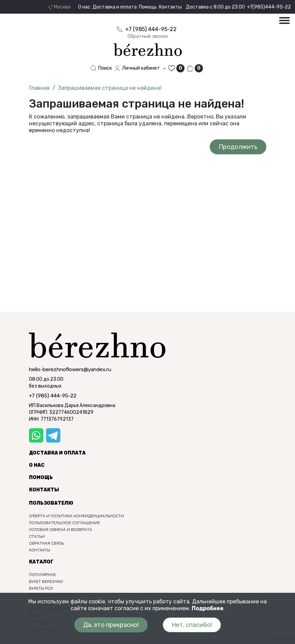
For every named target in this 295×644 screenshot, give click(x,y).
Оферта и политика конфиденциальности (76, 516)
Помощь (148, 7)
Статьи (37, 536)
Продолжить (238, 147)
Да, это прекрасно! (111, 625)
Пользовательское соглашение (64, 523)
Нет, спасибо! (192, 625)
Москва (59, 7)
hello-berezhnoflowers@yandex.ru (70, 369)
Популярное (42, 575)
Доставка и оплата (115, 7)
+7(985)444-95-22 (269, 7)
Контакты (170, 7)
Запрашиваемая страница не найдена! (110, 88)
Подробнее (208, 608)
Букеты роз (41, 588)
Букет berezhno (46, 582)
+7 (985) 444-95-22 (53, 396)
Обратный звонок (148, 36)
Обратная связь (47, 543)
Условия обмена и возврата (61, 530)
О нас (84, 7)
